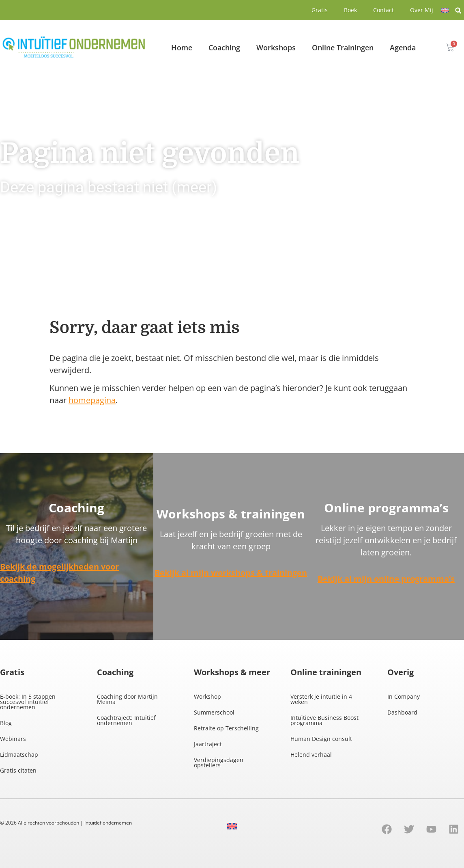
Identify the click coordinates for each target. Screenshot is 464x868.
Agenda (403, 48)
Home (182, 48)
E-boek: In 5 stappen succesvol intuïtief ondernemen (28, 702)
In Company (404, 696)
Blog (6, 723)
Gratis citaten (18, 770)
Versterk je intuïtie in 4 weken (321, 699)
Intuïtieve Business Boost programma (324, 720)
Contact (383, 10)
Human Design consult (321, 739)
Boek (350, 10)
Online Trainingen (343, 48)
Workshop (207, 696)
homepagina (92, 400)
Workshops (276, 48)
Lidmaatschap (19, 755)
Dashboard (402, 712)
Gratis (320, 10)
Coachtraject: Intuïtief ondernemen (126, 720)
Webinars (13, 739)
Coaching (224, 48)
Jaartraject (208, 744)
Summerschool (214, 712)
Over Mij (422, 10)
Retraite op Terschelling (226, 728)
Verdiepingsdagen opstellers (219, 762)
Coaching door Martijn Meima (127, 699)
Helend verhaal (311, 755)
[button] (458, 11)
